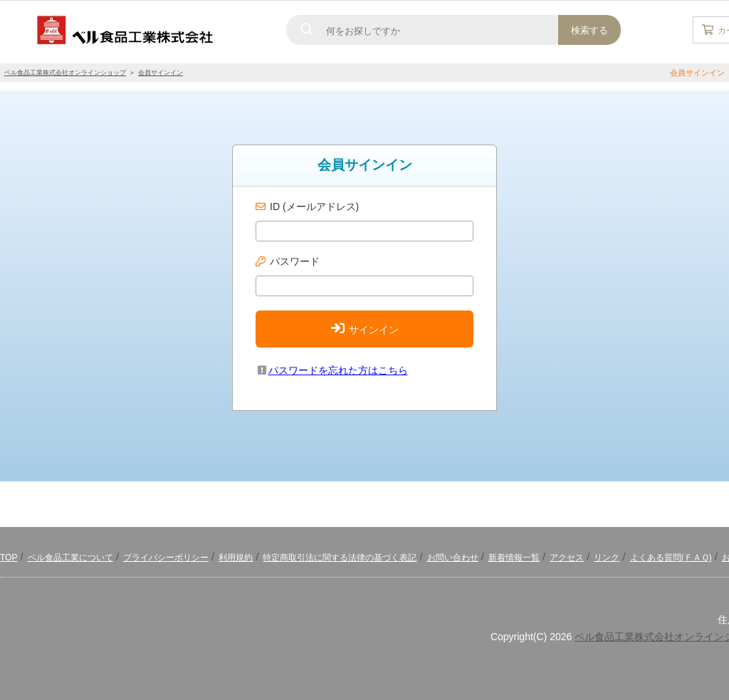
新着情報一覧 (514, 558)
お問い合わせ (453, 558)
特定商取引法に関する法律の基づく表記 (340, 558)
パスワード (295, 261)
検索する (589, 30)
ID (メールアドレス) (314, 207)
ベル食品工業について (70, 558)
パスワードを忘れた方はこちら (332, 370)
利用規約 (236, 558)
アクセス (567, 558)
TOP (9, 558)
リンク (607, 558)
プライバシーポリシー (166, 558)
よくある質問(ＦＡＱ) (671, 558)
